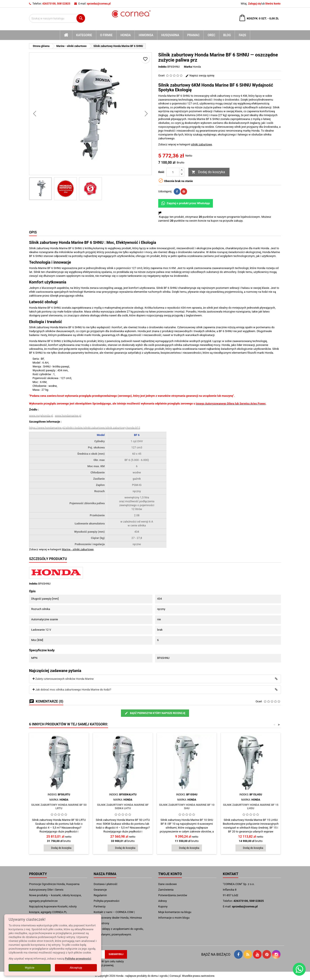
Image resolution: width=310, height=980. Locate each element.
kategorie (84, 35)
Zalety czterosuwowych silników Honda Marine (63, 679)
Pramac (193, 35)
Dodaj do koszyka (208, 172)
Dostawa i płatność (106, 884)
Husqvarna (170, 35)
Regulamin (100, 895)
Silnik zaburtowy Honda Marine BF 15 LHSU (251, 807)
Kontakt (231, 874)
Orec (211, 35)
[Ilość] (173, 172)
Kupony (163, 906)
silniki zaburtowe (201, 144)
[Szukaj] (57, 18)
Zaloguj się (254, 4)
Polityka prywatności (106, 901)
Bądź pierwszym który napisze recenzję (155, 713)
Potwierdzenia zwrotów (173, 895)
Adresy (163, 901)
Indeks (162, 67)
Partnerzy (100, 906)
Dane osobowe (167, 884)
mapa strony (101, 923)
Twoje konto (170, 874)
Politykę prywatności (78, 959)
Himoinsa (146, 35)
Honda (126, 35)
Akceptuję (76, 968)
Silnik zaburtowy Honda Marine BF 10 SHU (187, 807)
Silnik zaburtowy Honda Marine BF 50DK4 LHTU (123, 807)
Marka (188, 67)
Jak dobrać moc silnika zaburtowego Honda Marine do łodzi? (72, 690)
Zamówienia (166, 890)
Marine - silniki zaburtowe (78, 549)
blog (227, 35)
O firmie (106, 35)
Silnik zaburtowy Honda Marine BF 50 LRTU (59, 807)
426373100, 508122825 (56, 4)
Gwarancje (100, 890)
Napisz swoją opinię (200, 75)
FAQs (242, 35)
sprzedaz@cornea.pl (99, 4)
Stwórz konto (273, 4)
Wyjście (29, 968)
